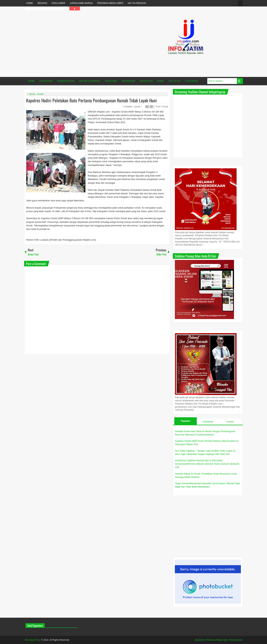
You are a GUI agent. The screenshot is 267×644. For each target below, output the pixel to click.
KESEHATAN (146, 81)
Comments (208, 422)
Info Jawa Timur (32, 640)
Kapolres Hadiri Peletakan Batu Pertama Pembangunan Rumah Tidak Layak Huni (92, 100)
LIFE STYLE (174, 81)
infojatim (128, 107)
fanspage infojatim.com (240, 3)
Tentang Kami (236, 640)
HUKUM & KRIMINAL (90, 81)
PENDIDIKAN (128, 81)
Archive (230, 422)
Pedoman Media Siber (217, 640)
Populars (186, 421)
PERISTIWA (111, 81)
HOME (30, 3)
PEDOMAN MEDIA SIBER (110, 3)
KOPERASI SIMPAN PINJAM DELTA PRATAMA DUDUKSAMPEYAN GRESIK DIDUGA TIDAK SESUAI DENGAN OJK (207, 464)
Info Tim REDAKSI (137, 3)
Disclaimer (200, 640)
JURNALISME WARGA (81, 3)
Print (157, 107)
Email (164, 107)
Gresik (40, 94)
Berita (32, 94)
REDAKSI (42, 3)
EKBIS (160, 81)
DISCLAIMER (58, 3)
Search (240, 81)
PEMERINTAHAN (66, 81)
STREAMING (192, 81)
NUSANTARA (46, 81)
